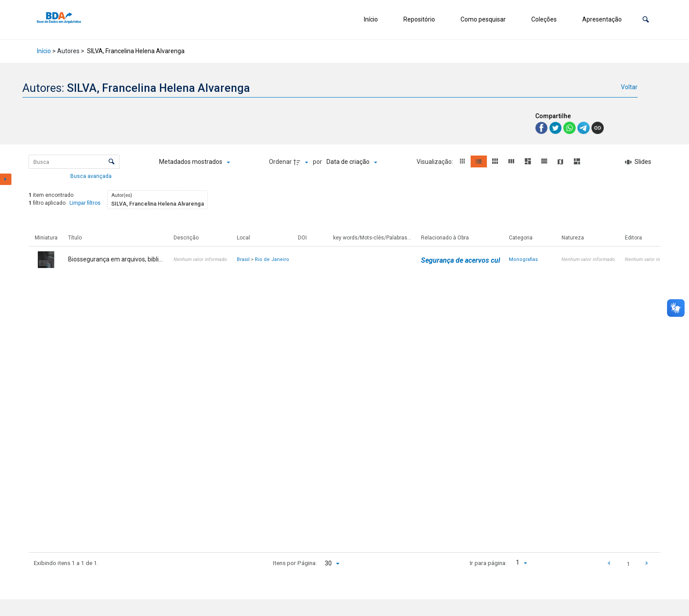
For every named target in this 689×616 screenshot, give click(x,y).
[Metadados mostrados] (194, 162)
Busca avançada (92, 176)
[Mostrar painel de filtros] (6, 179)
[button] (646, 20)
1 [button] (628, 564)
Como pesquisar (483, 19)
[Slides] (638, 162)
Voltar (629, 87)
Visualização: (435, 162)
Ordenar (280, 162)
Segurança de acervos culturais (469, 260)
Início (371, 19)
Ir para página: (488, 563)
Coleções (544, 19)
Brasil (243, 259)
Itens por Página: (295, 563)
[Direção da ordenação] (302, 162)
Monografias (523, 259)
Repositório (419, 19)
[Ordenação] (352, 162)
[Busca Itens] (74, 162)
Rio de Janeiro (272, 259)
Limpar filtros (85, 203)
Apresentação (602, 19)
